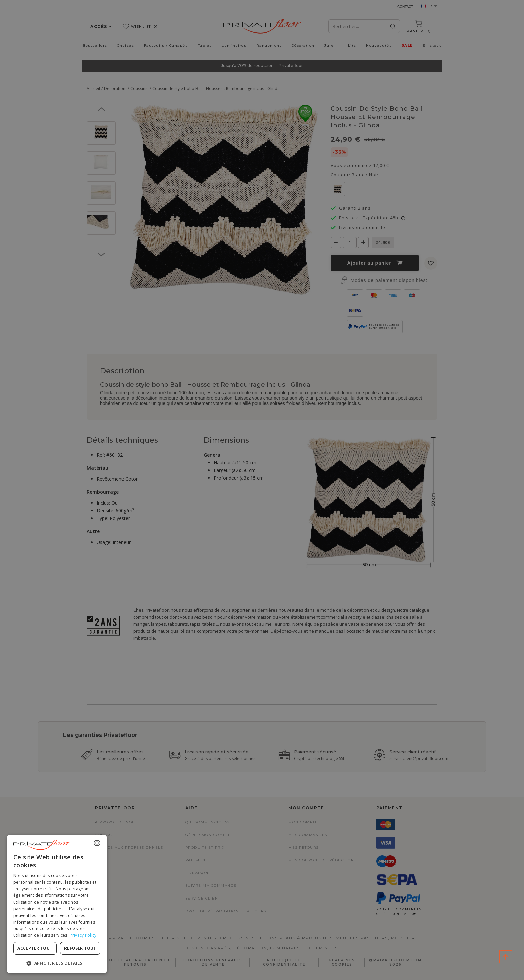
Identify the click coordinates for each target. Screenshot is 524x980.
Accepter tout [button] (35, 948)
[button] (57, 963)
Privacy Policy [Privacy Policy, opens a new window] (83, 935)
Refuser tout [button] (80, 948)
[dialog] (57, 904)
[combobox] (97, 843)
